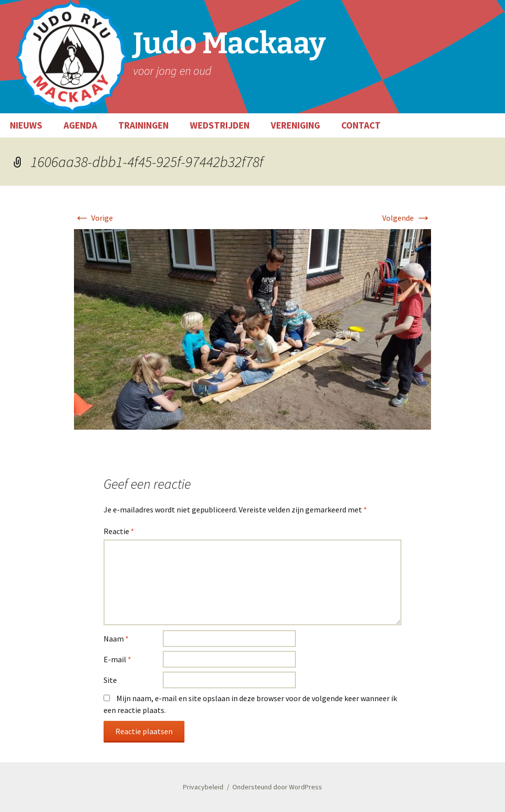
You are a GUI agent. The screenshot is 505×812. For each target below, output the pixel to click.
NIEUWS (26, 125)
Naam (116, 639)
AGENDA (80, 125)
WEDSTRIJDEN (220, 125)
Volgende (407, 218)
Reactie (119, 531)
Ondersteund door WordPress (277, 787)
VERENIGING (295, 125)
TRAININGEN (144, 125)
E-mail (117, 659)
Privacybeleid (203, 787)
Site (110, 680)
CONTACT (361, 125)
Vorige (93, 218)
